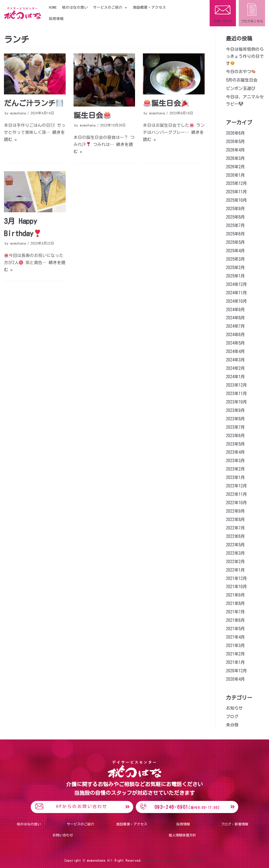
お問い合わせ (223, 21)
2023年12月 (236, 385)
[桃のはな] (22, 13)
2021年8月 (235, 603)
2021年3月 (235, 645)
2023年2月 (235, 469)
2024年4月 (235, 351)
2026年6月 (235, 133)
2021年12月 (236, 578)
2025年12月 (236, 183)
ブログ (232, 716)
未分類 (232, 725)
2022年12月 (236, 486)
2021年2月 (235, 654)
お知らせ (234, 708)
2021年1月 (235, 662)
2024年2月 (235, 368)
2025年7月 (235, 225)
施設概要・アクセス (149, 7)
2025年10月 (236, 200)
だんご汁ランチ (34, 103)
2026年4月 (235, 150)
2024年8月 (235, 318)
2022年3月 (235, 553)
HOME (53, 7)
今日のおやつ (241, 72)
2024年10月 (236, 301)
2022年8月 (235, 519)
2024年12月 (236, 284)
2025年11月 (236, 192)
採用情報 (56, 19)
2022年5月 (235, 545)
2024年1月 (235, 377)
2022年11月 (236, 494)
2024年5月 (235, 343)
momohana (18, 113)
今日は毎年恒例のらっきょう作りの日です (245, 56)
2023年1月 (235, 477)
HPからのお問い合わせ (82, 806)
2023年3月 (235, 461)
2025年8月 (235, 217)
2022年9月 (235, 511)
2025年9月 (235, 209)
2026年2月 (235, 167)
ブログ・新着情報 (235, 824)
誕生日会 (92, 115)
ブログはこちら (252, 21)
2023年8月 (235, 419)
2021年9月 (235, 595)
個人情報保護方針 (182, 835)
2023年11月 (236, 393)
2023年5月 (235, 444)
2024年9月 (235, 310)
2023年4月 (235, 452)
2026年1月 (235, 175)
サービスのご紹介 (80, 824)
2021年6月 (235, 620)
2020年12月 (236, 671)
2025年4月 (235, 251)
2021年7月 (235, 612)
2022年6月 (235, 536)
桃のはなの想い (75, 7)
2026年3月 (235, 158)
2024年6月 (235, 335)
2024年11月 (236, 293)
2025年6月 (235, 234)
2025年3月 (235, 259)
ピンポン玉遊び (241, 88)
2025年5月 (235, 242)
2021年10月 (236, 587)
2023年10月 (236, 402)
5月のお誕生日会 (242, 80)
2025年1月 (235, 276)
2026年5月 (235, 142)
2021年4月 (235, 637)
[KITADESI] (196, 860)
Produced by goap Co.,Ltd (164, 860)
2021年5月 (235, 629)
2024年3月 (235, 360)
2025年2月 (235, 268)
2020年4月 (235, 679)
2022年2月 (235, 562)
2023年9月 (235, 410)
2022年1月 (235, 570)
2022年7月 (235, 528)
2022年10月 (236, 503)
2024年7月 (235, 326)
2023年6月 (235, 436)
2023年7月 (235, 427)
